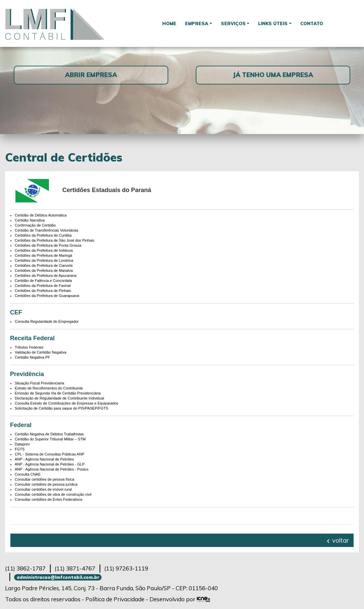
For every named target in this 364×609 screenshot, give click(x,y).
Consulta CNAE (28, 474)
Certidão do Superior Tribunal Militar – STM (50, 439)
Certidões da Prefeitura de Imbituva (44, 250)
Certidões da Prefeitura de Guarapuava (47, 296)
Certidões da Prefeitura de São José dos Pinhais (54, 240)
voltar (338, 540)
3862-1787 (25, 568)
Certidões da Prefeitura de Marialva (44, 270)
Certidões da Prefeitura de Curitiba (43, 235)
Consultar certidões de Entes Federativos (49, 499)
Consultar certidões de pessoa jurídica (46, 484)
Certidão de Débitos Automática (41, 215)
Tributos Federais (29, 347)
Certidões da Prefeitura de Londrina (44, 260)
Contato (312, 23)
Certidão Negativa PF (32, 357)
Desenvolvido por (180, 599)
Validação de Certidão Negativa (41, 352)
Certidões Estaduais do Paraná (107, 190)
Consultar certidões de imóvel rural (43, 489)
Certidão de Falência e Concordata (43, 281)
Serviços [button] (233, 23)
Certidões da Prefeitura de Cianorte (44, 265)
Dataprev (22, 444)
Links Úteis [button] (273, 23)
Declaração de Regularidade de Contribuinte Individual (59, 398)
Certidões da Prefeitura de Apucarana (46, 276)
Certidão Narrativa (30, 220)
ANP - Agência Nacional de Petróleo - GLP (50, 464)
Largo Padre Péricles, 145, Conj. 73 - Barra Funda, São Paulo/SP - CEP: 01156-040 (111, 588)
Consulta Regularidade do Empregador (47, 321)
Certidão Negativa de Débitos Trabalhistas (49, 434)
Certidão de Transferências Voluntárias (47, 230)
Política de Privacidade (115, 599)
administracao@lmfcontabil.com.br (58, 577)
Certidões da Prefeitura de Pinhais (43, 291)
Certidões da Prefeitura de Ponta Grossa (48, 245)
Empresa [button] (196, 23)
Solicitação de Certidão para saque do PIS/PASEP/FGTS (62, 408)
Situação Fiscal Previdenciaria (39, 383)
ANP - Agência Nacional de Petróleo (44, 459)
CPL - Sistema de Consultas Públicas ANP (49, 454)
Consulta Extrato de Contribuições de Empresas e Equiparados (67, 403)
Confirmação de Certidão (35, 225)
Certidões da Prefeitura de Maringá (43, 255)
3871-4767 (75, 568)
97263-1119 (126, 568)
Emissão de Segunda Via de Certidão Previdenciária (58, 393)
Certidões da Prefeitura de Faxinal (43, 286)
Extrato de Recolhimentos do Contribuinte (49, 388)
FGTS (20, 449)
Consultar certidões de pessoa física (44, 479)
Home (169, 23)
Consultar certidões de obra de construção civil (53, 494)
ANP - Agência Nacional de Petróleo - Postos (52, 469)
